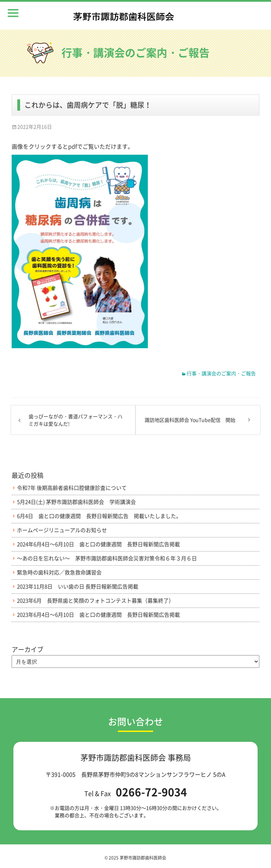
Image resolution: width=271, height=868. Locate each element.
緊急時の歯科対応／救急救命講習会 (59, 572)
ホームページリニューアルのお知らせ (62, 530)
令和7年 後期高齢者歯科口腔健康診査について (72, 488)
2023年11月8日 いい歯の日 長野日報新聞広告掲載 (78, 587)
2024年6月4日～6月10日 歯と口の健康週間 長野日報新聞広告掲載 (98, 544)
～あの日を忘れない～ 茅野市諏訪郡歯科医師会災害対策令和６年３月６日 (107, 558)
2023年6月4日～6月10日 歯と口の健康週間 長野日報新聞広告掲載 (98, 615)
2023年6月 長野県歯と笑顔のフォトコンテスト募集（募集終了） (95, 601)
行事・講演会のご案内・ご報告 (221, 373)
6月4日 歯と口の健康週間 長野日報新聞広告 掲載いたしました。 (99, 516)
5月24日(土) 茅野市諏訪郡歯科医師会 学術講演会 (76, 502)
